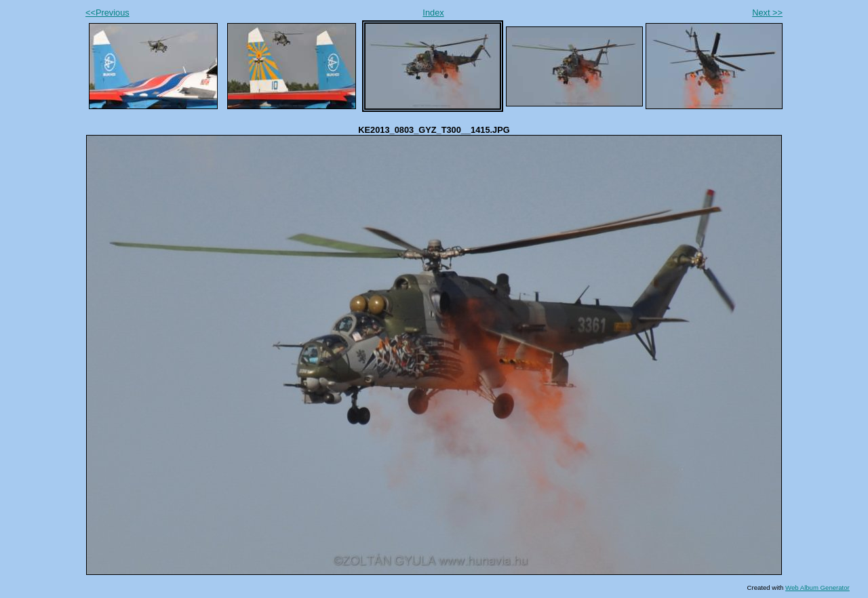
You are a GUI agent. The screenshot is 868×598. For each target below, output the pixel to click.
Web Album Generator (817, 587)
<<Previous (107, 13)
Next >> (767, 13)
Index (433, 13)
